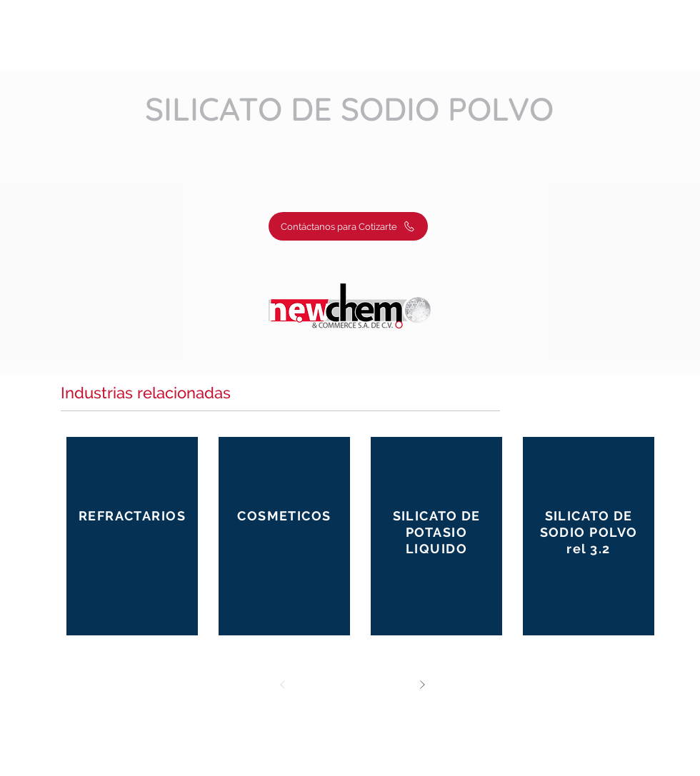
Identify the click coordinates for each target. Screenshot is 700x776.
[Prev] (283, 685)
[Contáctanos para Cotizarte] (348, 226)
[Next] (422, 685)
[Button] (132, 535)
